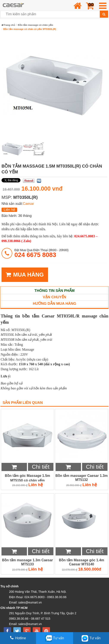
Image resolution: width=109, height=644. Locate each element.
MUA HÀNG (25, 275)
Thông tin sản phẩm (54, 291)
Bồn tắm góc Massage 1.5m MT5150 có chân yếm (27, 478)
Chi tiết (41, 467)
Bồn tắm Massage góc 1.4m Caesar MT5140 (81, 562)
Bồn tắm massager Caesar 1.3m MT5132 (81, 478)
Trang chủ (8, 25)
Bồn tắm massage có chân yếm (36, 25)
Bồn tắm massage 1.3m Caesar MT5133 (28, 562)
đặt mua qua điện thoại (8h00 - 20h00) (41, 253)
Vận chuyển (55, 297)
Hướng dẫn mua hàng (54, 304)
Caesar (28, 204)
